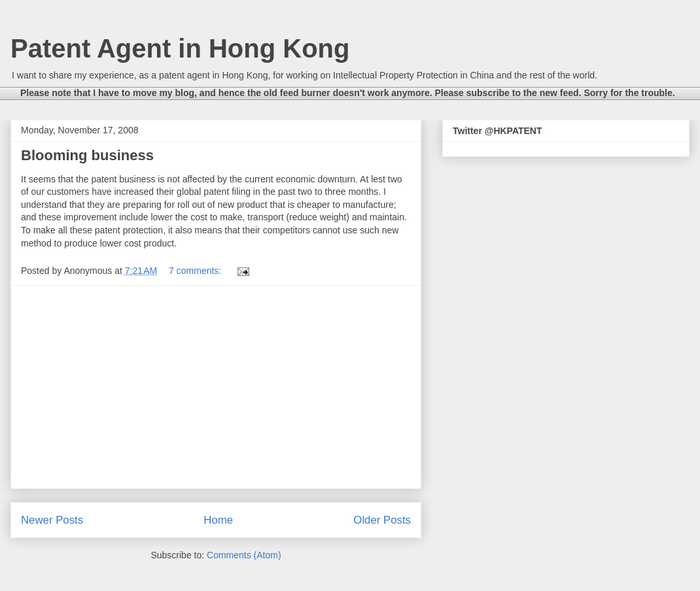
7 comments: (196, 271)
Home (218, 520)
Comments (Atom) (244, 555)
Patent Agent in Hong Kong (180, 48)
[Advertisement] (216, 387)
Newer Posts (52, 520)
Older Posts (382, 520)
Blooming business (87, 155)
